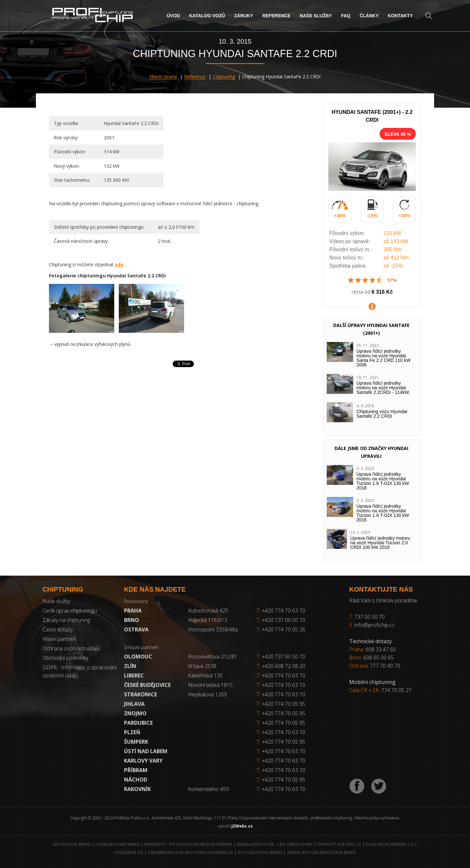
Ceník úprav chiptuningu (70, 611)
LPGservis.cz (129, 852)
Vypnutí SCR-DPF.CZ (339, 844)
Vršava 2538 (202, 666)
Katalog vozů (207, 16)
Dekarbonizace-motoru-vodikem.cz (190, 852)
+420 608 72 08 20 (283, 666)
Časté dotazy (58, 629)
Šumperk (136, 742)
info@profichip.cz (375, 625)
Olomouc (138, 657)
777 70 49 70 (385, 666)
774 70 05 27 (396, 690)
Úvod (173, 16)
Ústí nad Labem (146, 751)
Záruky (243, 16)
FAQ (346, 16)
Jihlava (134, 704)
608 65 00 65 (378, 658)
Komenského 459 (208, 789)
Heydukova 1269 (207, 694)
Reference (276, 16)
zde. (120, 264)
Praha (133, 611)
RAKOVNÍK (137, 789)
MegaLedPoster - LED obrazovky (275, 844)
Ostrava (136, 629)
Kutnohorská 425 (208, 611)
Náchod (136, 780)
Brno (132, 620)
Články (369, 16)
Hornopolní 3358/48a (213, 629)
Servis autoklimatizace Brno (321, 852)
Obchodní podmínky (65, 658)
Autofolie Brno (72, 844)
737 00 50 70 (370, 617)
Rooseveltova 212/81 (213, 657)
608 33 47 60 (381, 649)
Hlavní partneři (59, 639)
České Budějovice (147, 685)
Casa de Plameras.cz (390, 844)
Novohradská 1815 (210, 685)
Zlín (130, 666)
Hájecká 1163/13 (208, 620)
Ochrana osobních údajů (71, 648)
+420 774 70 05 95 (283, 704)
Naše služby (316, 16)
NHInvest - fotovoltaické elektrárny (188, 844)
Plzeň (132, 732)
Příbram (136, 770)
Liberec (134, 675)
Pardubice (138, 723)
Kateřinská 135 (205, 675)
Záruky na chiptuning (66, 620)
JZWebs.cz (242, 826)
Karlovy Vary (143, 761)
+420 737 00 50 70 (281, 620)
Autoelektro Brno (260, 852)
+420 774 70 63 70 (281, 611)
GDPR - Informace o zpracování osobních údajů (79, 671)
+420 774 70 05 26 (281, 629)
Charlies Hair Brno (117, 844)
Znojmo (135, 713)
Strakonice (141, 694)
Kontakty (400, 16)
